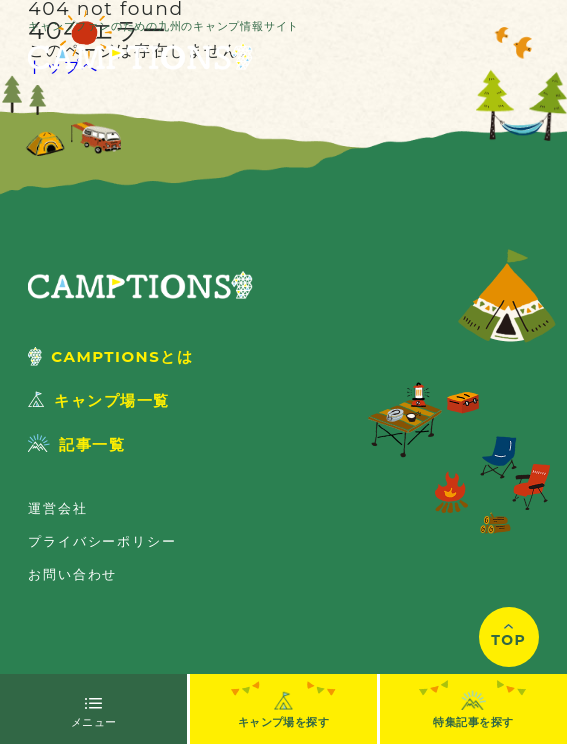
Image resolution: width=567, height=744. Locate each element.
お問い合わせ (72, 574)
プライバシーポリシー (102, 541)
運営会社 (57, 508)
